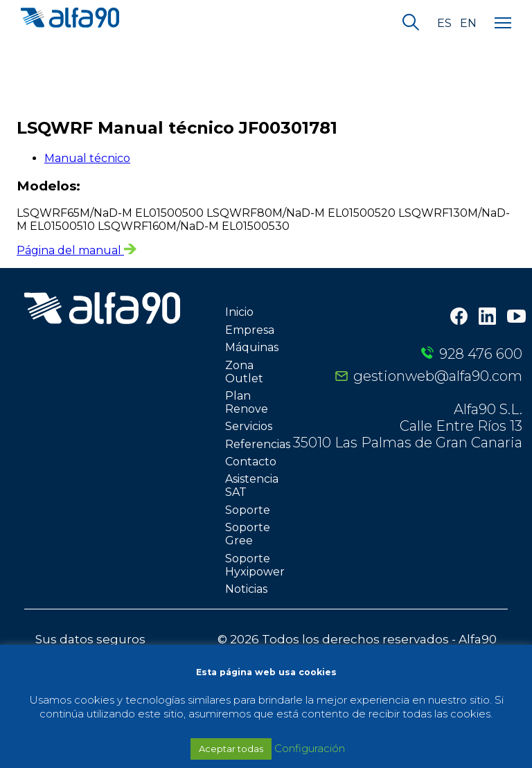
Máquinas (252, 347)
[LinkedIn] (487, 318)
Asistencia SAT (252, 485)
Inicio (239, 312)
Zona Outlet (244, 372)
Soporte (248, 510)
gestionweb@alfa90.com (438, 376)
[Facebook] (459, 318)
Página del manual (77, 250)
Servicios (249, 426)
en (468, 24)
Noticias (246, 589)
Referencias (258, 444)
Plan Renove (247, 402)
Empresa (250, 330)
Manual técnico (87, 158)
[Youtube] (516, 318)
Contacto (251, 462)
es (444, 24)
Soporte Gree (248, 534)
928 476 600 (481, 354)
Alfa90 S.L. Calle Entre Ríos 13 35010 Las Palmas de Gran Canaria (408, 426)
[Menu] (503, 24)
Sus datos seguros (90, 639)
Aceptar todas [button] (231, 749)
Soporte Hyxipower (255, 565)
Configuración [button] (310, 748)
